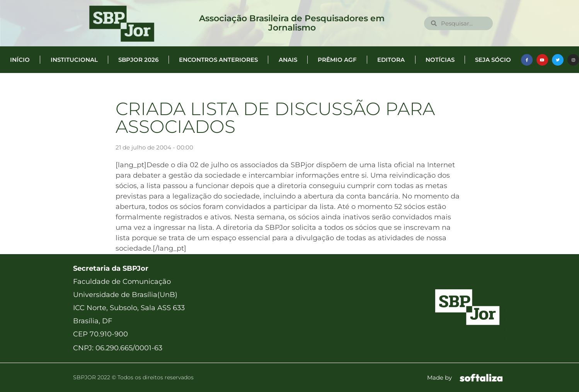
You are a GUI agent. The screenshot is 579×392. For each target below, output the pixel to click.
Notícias (440, 60)
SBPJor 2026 (138, 60)
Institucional (74, 60)
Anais (288, 60)
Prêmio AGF (337, 60)
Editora (391, 60)
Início (20, 60)
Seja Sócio (493, 60)
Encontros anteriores (218, 60)
